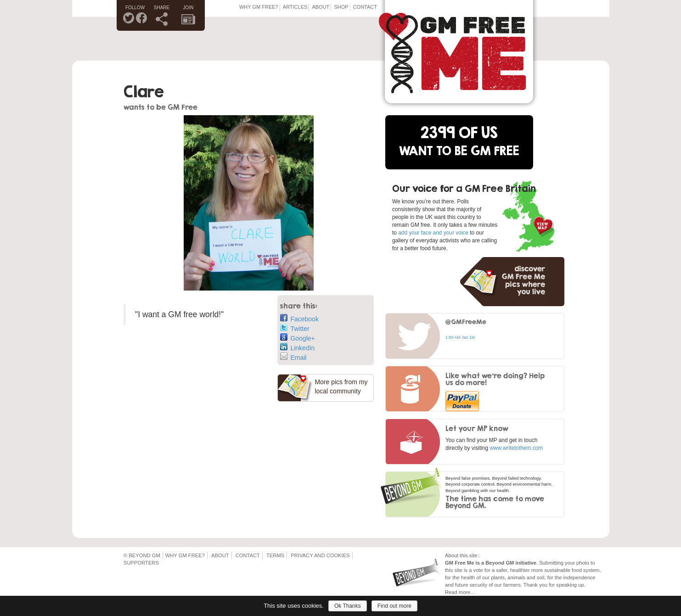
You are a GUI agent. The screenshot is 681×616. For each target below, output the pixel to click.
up (581, 585)
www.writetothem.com (516, 448)
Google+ (297, 338)
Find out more (394, 606)
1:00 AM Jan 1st (460, 337)
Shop (341, 7)
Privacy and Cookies (320, 555)
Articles (295, 7)
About (321, 7)
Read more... (460, 592)
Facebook (299, 318)
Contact (365, 7)
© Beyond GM (142, 555)
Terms (275, 555)
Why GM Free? (259, 7)
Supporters (141, 563)
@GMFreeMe (466, 322)
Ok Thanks (348, 606)
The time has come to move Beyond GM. (495, 502)
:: (478, 555)
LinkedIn (297, 347)
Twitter (295, 328)
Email (293, 357)
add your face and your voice (433, 233)
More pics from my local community (341, 386)
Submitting (551, 563)
